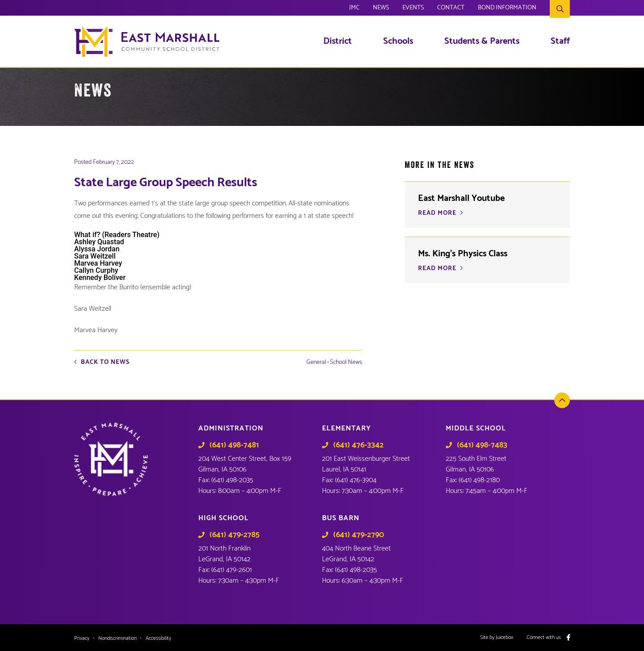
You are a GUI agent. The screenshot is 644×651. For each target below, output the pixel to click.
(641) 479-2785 (234, 535)
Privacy (82, 638)
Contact (451, 9)
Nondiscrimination (117, 638)
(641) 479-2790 (359, 535)
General (316, 363)
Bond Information (507, 9)
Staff (560, 42)
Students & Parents (482, 42)
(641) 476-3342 (358, 445)
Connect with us (544, 638)
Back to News (105, 363)
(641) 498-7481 (234, 445)
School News (346, 363)
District (338, 42)
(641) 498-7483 (482, 445)
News (381, 9)
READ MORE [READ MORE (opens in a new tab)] (437, 213)
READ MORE (437, 269)
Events (413, 9)
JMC (354, 9)
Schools (398, 42)
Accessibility (158, 638)
